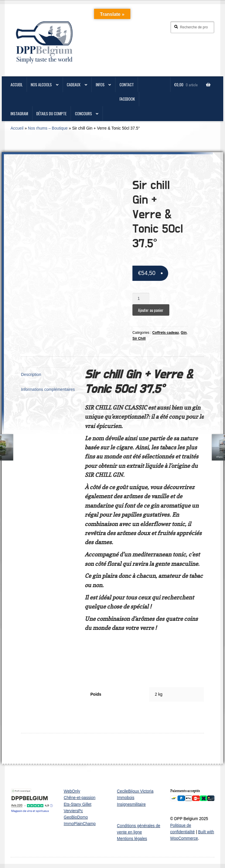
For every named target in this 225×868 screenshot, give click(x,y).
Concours (83, 114)
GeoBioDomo (76, 817)
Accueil (17, 128)
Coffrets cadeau (166, 333)
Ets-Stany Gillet (78, 804)
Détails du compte (51, 114)
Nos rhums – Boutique (48, 128)
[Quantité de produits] (141, 299)
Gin (184, 333)
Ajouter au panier (151, 310)
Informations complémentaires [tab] (48, 390)
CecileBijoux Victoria (135, 791)
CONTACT (127, 85)
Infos (100, 85)
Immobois (126, 798)
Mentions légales (132, 839)
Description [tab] (31, 375)
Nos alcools (41, 85)
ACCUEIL (17, 85)
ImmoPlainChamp (80, 824)
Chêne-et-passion (80, 798)
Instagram (19, 114)
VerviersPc (74, 811)
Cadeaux (74, 85)
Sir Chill (139, 338)
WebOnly (72, 791)
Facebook (127, 99)
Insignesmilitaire (131, 804)
